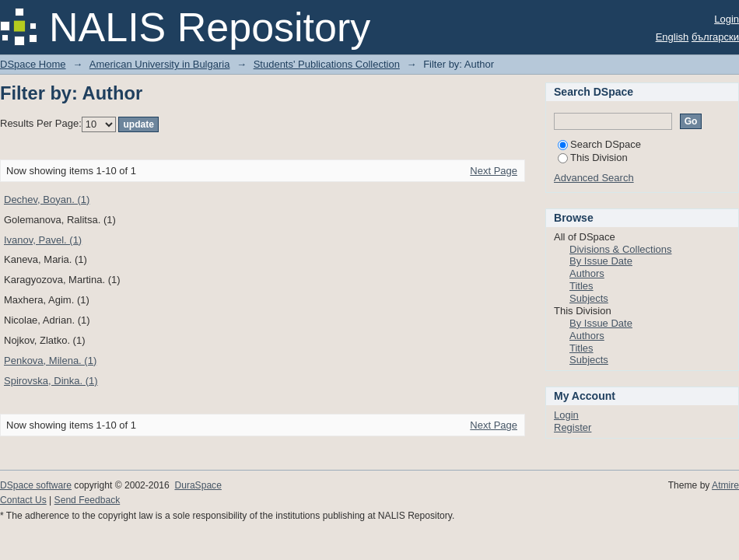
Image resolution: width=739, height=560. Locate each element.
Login (727, 19)
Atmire (725, 485)
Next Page (494, 171)
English (672, 37)
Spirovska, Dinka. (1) (51, 381)
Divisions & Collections (621, 249)
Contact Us (23, 500)
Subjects (589, 298)
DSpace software (36, 485)
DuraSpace (198, 485)
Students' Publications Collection (327, 64)
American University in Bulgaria (160, 64)
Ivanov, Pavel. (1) (43, 240)
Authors (587, 273)
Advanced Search (594, 178)
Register (573, 427)
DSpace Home (33, 64)
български (715, 37)
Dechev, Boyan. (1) (47, 199)
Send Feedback (88, 500)
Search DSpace (599, 144)
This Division (593, 157)
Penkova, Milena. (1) (50, 360)
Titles (581, 286)
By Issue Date (601, 261)
